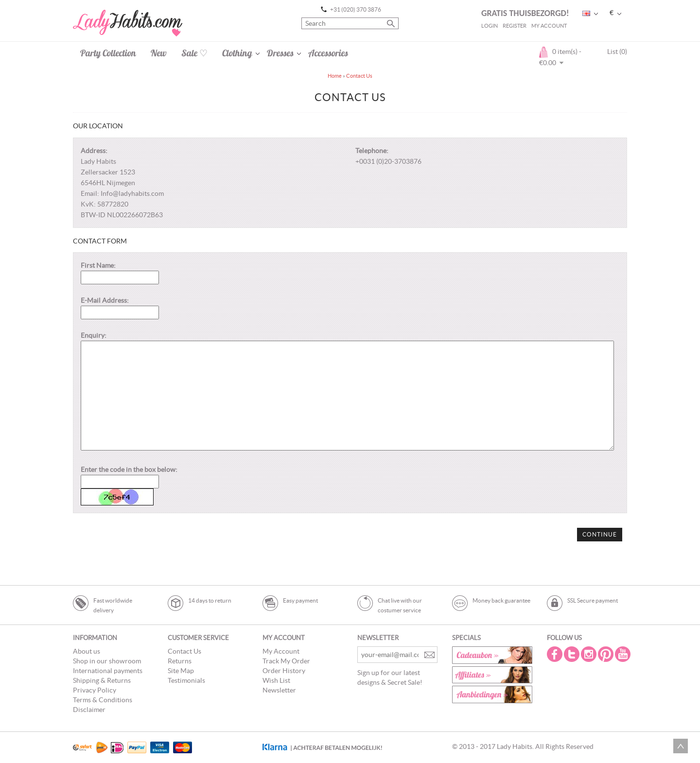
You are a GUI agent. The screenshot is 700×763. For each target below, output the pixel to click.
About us (87, 651)
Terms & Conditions (103, 700)
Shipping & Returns (102, 680)
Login (490, 26)
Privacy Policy (95, 690)
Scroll (681, 746)
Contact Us (359, 76)
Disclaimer (89, 710)
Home (335, 76)
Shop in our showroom (107, 661)
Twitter (573, 654)
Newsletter (279, 690)
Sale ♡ (194, 53)
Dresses (280, 53)
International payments (108, 671)
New (159, 53)
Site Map (181, 671)
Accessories (328, 53)
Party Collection (108, 53)
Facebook (556, 654)
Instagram (590, 654)
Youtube (624, 654)
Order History (284, 671)
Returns (180, 661)
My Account (549, 26)
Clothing (237, 53)
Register (515, 26)
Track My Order (286, 661)
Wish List (276, 680)
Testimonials (186, 680)
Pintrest (607, 654)
